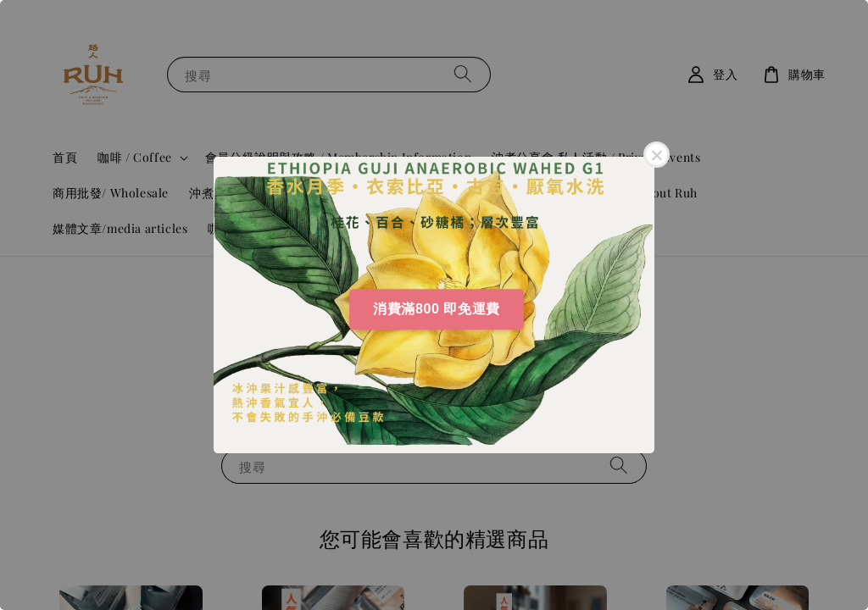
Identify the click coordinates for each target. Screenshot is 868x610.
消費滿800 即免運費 (437, 309)
